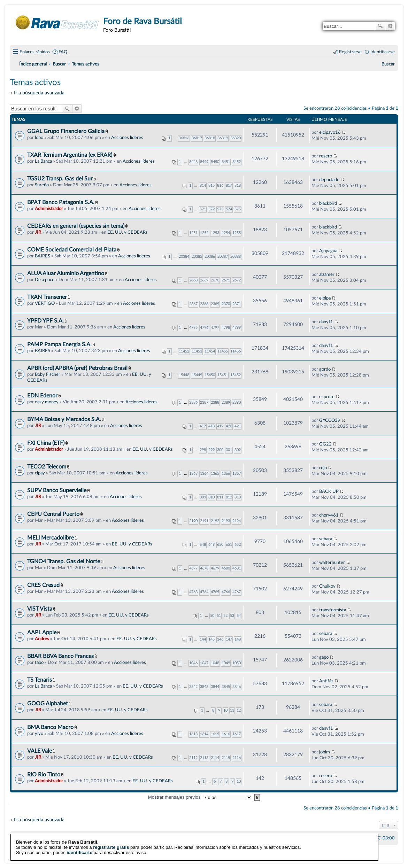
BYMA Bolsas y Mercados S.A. (64, 419)
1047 (204, 663)
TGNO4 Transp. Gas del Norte (64, 561)
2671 (226, 280)
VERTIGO (45, 303)
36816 (184, 138)
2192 (215, 521)
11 (232, 710)
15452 (236, 375)
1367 (237, 474)
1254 (226, 233)
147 (229, 639)
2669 (204, 280)
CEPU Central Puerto (53, 514)
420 (229, 426)
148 (238, 639)
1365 (215, 474)
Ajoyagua (328, 251)
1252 (204, 233)
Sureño (42, 185)
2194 (237, 521)
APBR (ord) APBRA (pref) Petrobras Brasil (77, 368)
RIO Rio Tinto (44, 775)
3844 (215, 687)
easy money (47, 402)
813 (238, 497)
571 (203, 209)
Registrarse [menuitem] (350, 52)
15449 (197, 375)
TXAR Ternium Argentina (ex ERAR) (70, 155)
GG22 (325, 444)
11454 (210, 351)
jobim (325, 752)
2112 (193, 758)
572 (211, 209)
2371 (237, 304)
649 (211, 545)
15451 (223, 375)
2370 (226, 304)
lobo (39, 138)
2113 (204, 758)
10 (225, 710)
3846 (237, 687)
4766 (226, 592)
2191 (204, 521)
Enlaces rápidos (35, 52)
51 (219, 616)
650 (220, 545)
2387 (204, 402)
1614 (204, 734)
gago (324, 657)
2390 (237, 402)
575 (238, 209)
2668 (193, 280)
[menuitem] (388, 64)
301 (229, 450)
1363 (193, 474)
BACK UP (329, 491)
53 (232, 616)
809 (203, 497)
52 (225, 616)
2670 (215, 280)
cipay (40, 473)
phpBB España (228, 854)
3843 (204, 687)
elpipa (325, 298)
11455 (223, 351)
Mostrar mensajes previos (200, 797)
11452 (184, 351)
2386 (193, 402)
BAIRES (43, 256)
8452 (237, 162)
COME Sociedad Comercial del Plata (72, 250)
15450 (210, 375)
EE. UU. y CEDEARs (128, 232)
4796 (204, 328)
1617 (237, 734)
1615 (215, 734)
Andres (42, 639)
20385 (197, 257)
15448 (184, 375)
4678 (204, 568)
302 (238, 450)
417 (203, 426)
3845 (226, 687)
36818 (210, 138)
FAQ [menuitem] (63, 52)
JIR (38, 232)
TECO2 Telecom (47, 467)
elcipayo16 (330, 132)
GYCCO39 (330, 420)
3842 (193, 687)
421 (238, 426)
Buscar (380, 26)
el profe (327, 397)
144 (203, 639)
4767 (237, 592)
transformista (333, 610)
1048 (215, 663)
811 (220, 497)
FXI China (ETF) (46, 443)
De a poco (45, 280)
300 (220, 450)
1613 (193, 734)
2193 (226, 521)
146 (220, 639)
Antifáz (326, 681)
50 (212, 616)
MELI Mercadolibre (51, 538)
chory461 (329, 515)
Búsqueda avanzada (390, 26)
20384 (184, 257)
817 (229, 185)
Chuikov (327, 586)
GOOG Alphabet (48, 704)
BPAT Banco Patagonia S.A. (61, 202)
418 (211, 426)
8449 (204, 162)
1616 (226, 734)
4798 (226, 328)
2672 (237, 280)
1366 (226, 474)
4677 (193, 568)
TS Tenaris (40, 680)
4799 (237, 328)
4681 (237, 568)
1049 (226, 663)
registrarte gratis (111, 839)
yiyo (39, 734)
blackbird (328, 203)
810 (211, 497)
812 (229, 497)
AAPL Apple (42, 633)
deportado (329, 180)
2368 (204, 304)
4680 (226, 568)
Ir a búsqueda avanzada (39, 93)
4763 (193, 592)
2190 (193, 521)
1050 (237, 663)
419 (220, 426)
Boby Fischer (48, 374)
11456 (236, 351)
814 (203, 185)
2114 (215, 758)
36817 (197, 138)
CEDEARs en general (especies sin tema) (76, 226)
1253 (215, 233)
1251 (193, 233)
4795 (193, 328)
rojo (323, 468)
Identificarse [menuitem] (383, 52)
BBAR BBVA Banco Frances (60, 656)
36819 (223, 138)
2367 (193, 304)
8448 (193, 162)
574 (229, 209)
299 (211, 450)
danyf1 (326, 322)
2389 (226, 402)
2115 (226, 758)
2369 (215, 304)
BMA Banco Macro (50, 727)
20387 (223, 257)
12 (239, 710)
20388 (236, 257)
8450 (215, 162)
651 (229, 545)
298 (203, 450)
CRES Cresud (43, 585)
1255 (237, 233)
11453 (197, 351)
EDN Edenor (42, 396)
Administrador (49, 209)
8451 (226, 162)
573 (220, 209)
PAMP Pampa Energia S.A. (59, 344)
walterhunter (332, 563)
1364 (204, 474)
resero (326, 156)
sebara (326, 539)
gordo (325, 369)
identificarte (79, 844)
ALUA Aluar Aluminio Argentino (66, 273)
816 (220, 185)
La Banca (43, 161)
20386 (210, 257)
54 (239, 616)
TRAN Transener (47, 297)
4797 (215, 328)
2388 (215, 402)
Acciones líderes (127, 138)
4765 (215, 592)
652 (238, 545)
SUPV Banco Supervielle (57, 490)
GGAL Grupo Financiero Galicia (66, 131)
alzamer (327, 274)
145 (211, 639)
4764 (204, 592)
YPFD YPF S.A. (45, 321)
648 (203, 545)
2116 (237, 758)
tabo (39, 662)
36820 (236, 138)
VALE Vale (40, 751)
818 (238, 185)
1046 (193, 663)
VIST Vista (40, 609)
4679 (215, 568)
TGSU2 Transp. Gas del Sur (60, 179)
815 (211, 185)
